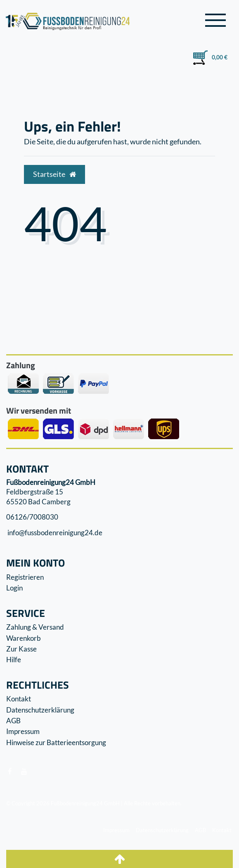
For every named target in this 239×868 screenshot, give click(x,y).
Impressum (23, 731)
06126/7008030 (32, 517)
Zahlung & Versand (35, 627)
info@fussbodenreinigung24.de (54, 533)
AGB (13, 721)
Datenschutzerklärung (40, 710)
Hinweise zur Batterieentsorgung (56, 742)
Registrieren (25, 577)
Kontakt (19, 699)
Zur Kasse (21, 649)
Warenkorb (24, 638)
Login (14, 588)
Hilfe (14, 660)
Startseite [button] (54, 174)
